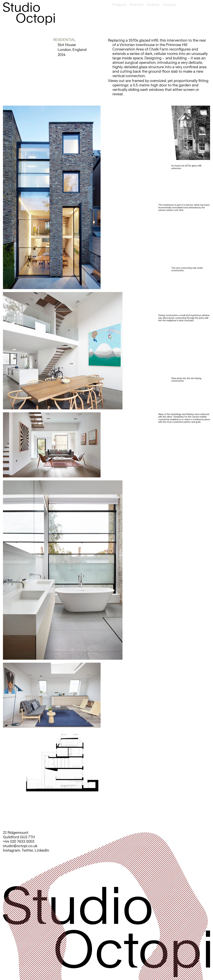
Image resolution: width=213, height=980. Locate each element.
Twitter (27, 850)
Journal (169, 5)
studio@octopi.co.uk (20, 846)
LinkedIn (42, 850)
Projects (119, 5)
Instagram (12, 850)
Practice (136, 5)
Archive (153, 5)
